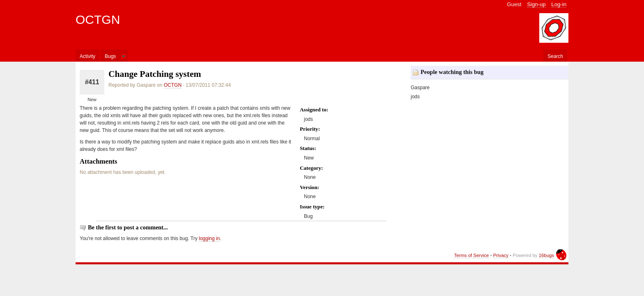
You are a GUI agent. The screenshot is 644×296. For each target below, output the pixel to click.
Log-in (559, 4)
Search (555, 56)
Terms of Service (471, 255)
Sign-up (536, 4)
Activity (87, 56)
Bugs (110, 56)
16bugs (546, 255)
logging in (209, 238)
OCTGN (98, 20)
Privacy (501, 255)
